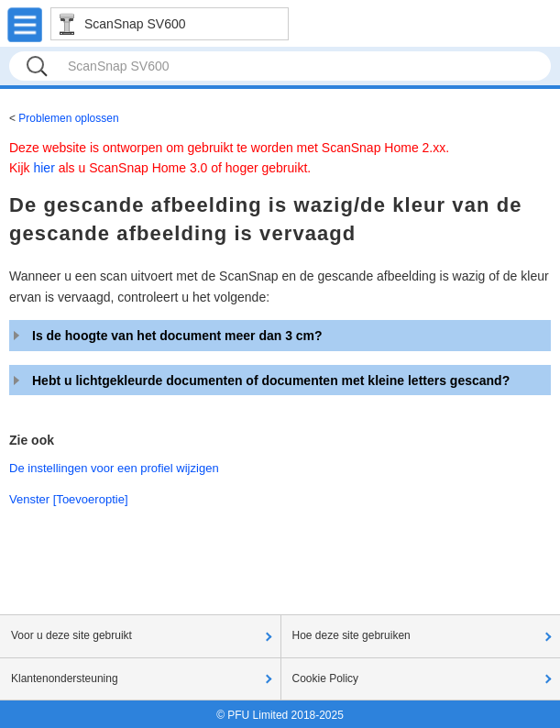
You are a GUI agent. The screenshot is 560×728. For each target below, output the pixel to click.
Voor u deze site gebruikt (71, 635)
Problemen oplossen (68, 118)
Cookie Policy (326, 678)
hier (44, 168)
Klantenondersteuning (65, 678)
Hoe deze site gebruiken (351, 635)
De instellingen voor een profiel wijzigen (114, 468)
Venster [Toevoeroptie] (69, 499)
